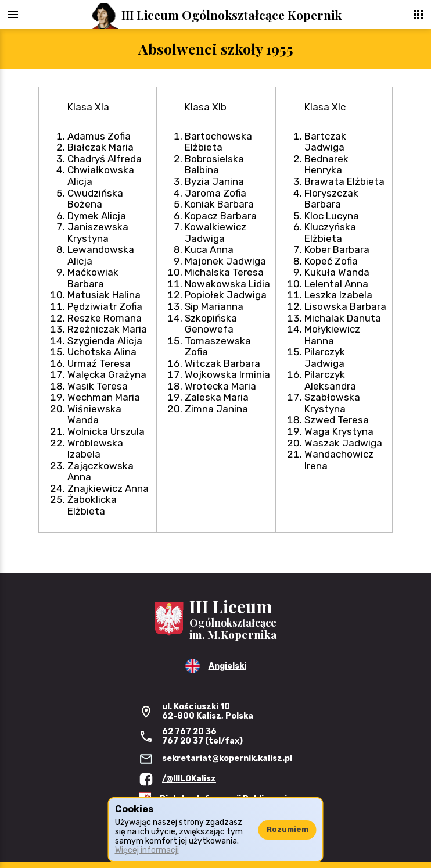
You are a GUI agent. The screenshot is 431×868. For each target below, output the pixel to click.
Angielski (227, 666)
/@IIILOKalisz (189, 779)
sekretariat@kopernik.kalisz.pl (227, 758)
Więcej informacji (147, 850)
